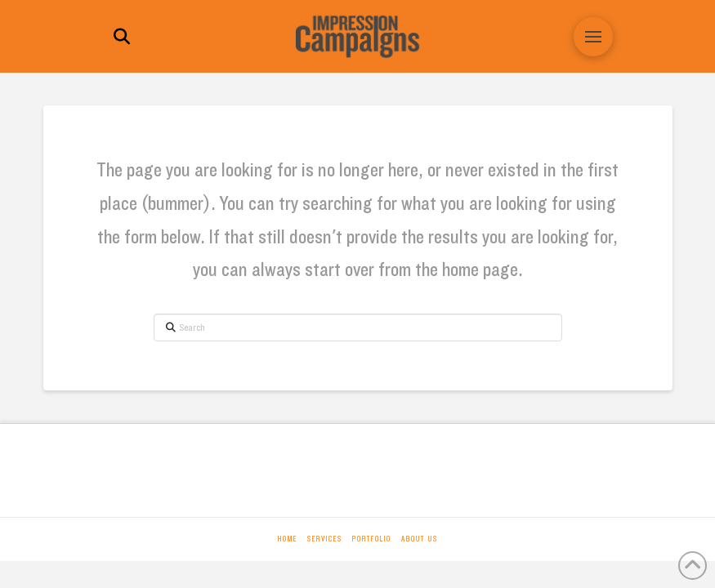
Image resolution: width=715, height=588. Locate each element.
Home (288, 539)
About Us (420, 539)
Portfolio (372, 539)
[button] (122, 37)
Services (325, 539)
